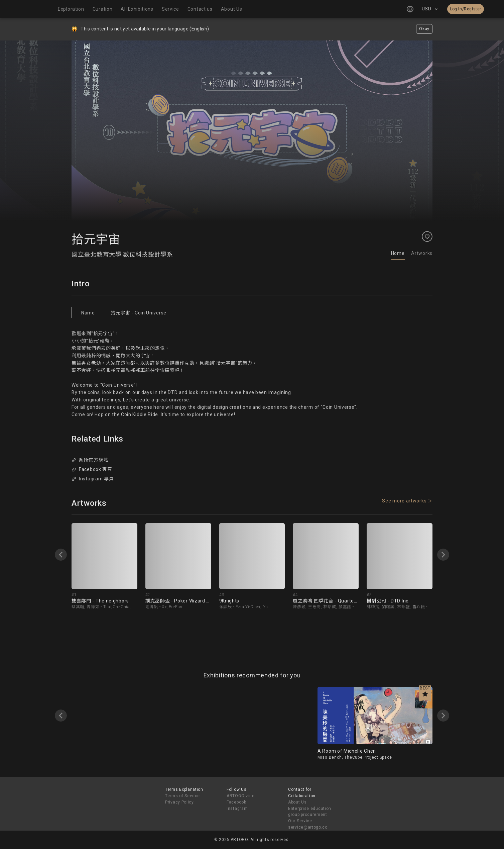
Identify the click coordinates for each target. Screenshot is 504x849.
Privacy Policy (179, 802)
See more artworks (404, 501)
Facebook (236, 802)
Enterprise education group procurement (310, 812)
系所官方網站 (90, 460)
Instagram (237, 809)
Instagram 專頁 (93, 479)
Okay (424, 29)
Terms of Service (182, 796)
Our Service (300, 821)
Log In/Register (466, 9)
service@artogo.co (308, 827)
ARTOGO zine (241, 796)
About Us (297, 802)
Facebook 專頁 (92, 469)
